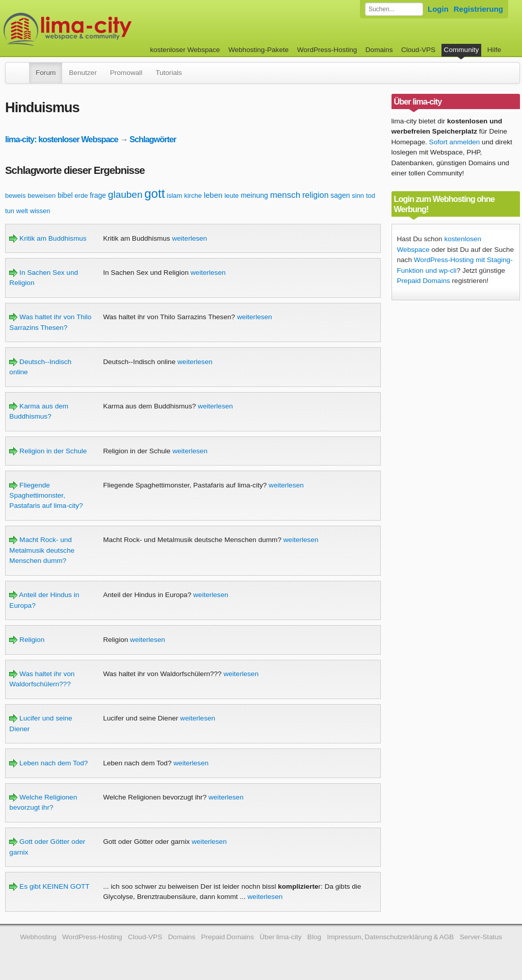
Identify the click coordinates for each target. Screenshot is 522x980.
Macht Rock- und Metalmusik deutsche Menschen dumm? (42, 550)
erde (81, 196)
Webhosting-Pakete (258, 50)
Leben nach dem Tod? (48, 763)
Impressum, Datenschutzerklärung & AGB (390, 937)
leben (213, 195)
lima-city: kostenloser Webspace (62, 139)
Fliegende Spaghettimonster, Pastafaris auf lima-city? (46, 496)
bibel (65, 195)
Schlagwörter (153, 139)
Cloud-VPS (418, 50)
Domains (379, 50)
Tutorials (169, 73)
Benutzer (83, 73)
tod (371, 196)
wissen (40, 211)
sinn (358, 196)
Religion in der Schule (48, 451)
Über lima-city (280, 937)
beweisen (42, 196)
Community (462, 50)
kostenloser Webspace (185, 50)
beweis (15, 196)
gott (154, 194)
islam (174, 196)
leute (231, 196)
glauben (125, 195)
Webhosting (38, 937)
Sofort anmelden (455, 142)
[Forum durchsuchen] (394, 9)
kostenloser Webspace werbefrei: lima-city (106, 29)
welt (22, 211)
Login (438, 9)
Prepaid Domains (424, 281)
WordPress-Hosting (327, 50)
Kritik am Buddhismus (48, 238)
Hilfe (494, 50)
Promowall (126, 73)
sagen (340, 195)
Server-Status (481, 937)
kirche (193, 196)
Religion (27, 640)
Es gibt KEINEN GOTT (49, 886)
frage (98, 195)
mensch (285, 195)
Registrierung (478, 9)
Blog (314, 937)
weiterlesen (189, 238)
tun (10, 211)
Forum (46, 73)
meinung (254, 195)
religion (316, 195)
